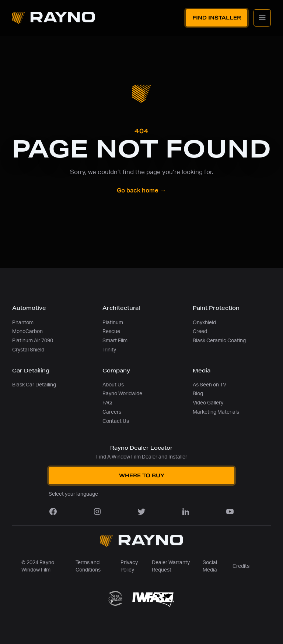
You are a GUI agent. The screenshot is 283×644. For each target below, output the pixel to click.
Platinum (113, 323)
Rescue (111, 331)
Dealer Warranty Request (171, 566)
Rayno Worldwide (122, 394)
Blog (198, 394)
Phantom (23, 323)
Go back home (141, 191)
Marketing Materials (216, 412)
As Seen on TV (209, 385)
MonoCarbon (27, 331)
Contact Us (116, 421)
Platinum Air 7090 (33, 341)
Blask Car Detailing (34, 385)
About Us (113, 385)
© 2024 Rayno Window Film (38, 566)
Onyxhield (204, 323)
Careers (112, 412)
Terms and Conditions (88, 566)
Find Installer (217, 18)
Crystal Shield (28, 350)
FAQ (107, 403)
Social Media (210, 566)
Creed (200, 331)
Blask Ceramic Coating (219, 341)
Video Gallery (208, 403)
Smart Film (115, 341)
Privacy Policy (129, 566)
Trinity (109, 350)
